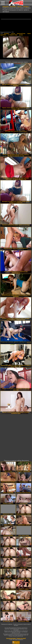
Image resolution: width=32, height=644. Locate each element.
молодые (7, 33)
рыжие (21, 35)
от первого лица (13, 35)
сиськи (13, 33)
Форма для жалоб (21, 638)
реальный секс (21, 33)
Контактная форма (11, 638)
